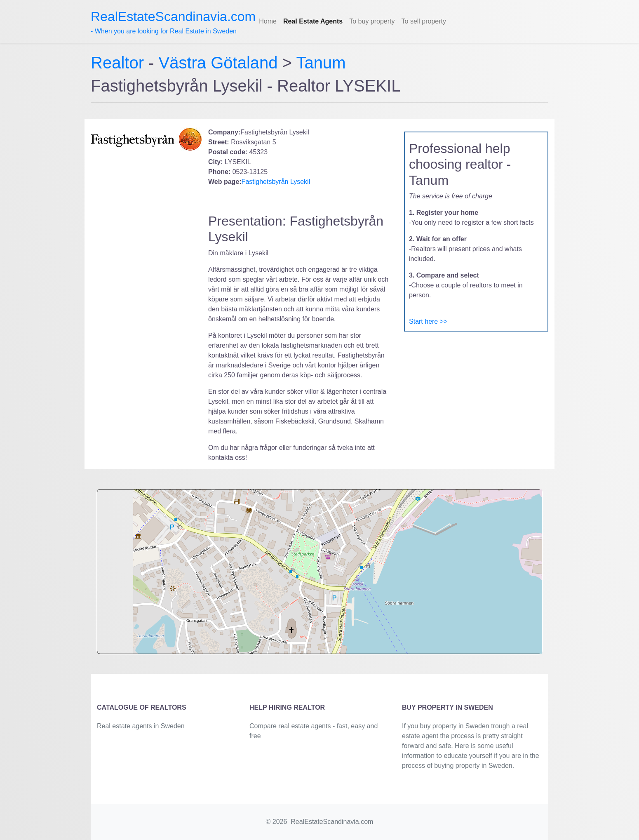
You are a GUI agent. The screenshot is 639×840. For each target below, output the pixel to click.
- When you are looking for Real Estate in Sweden (173, 22)
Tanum (321, 63)
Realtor (120, 63)
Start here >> (428, 321)
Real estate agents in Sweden (141, 726)
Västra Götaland (218, 63)
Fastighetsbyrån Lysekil (276, 182)
